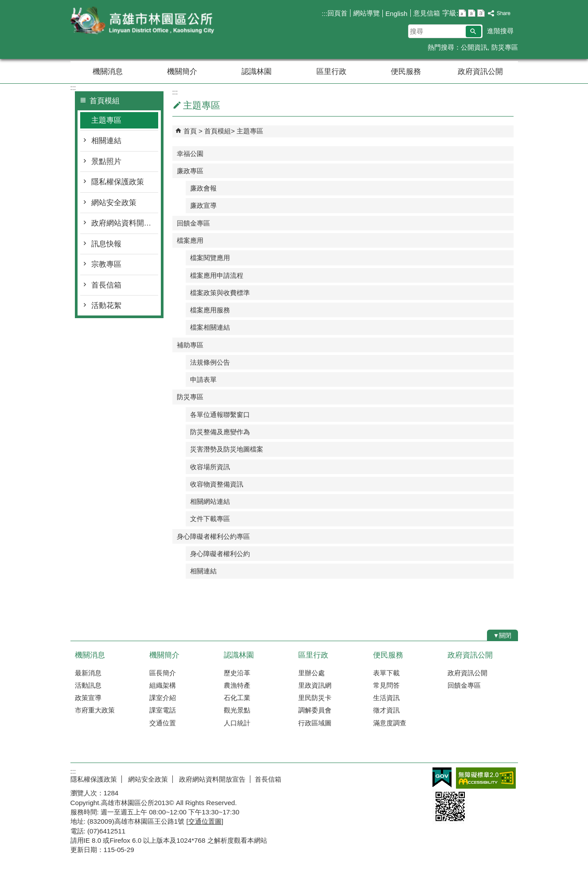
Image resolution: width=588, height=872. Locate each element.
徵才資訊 (386, 710)
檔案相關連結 (210, 327)
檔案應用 (190, 240)
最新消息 (88, 673)
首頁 (190, 131)
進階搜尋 (500, 31)
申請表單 (203, 380)
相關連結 (106, 141)
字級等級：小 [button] (462, 13)
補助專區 (190, 345)
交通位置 (163, 723)
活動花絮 (106, 306)
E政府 (442, 777)
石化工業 (237, 698)
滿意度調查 (390, 723)
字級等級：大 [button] (481, 13)
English (397, 14)
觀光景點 (237, 710)
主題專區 (106, 120)
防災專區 (505, 47)
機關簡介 (182, 72)
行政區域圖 (315, 723)
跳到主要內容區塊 (5, 5)
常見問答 (386, 685)
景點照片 (106, 162)
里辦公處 (312, 673)
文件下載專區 (210, 519)
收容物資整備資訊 (217, 484)
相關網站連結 (210, 501)
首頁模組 (218, 131)
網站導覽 (366, 13)
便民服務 (406, 72)
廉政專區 (190, 171)
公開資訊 (474, 47)
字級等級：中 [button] (472, 13)
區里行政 (331, 72)
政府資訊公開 (480, 72)
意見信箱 (427, 13)
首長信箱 (106, 285)
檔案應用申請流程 (217, 275)
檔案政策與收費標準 (220, 293)
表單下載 (386, 673)
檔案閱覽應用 (210, 258)
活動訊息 (88, 685)
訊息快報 (106, 244)
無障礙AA (486, 778)
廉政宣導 (203, 205)
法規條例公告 (210, 362)
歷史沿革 (237, 673)
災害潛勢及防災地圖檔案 (227, 449)
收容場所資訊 (210, 467)
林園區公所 (145, 21)
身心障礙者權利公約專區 (213, 536)
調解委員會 (315, 710)
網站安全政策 (114, 203)
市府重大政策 (95, 710)
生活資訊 (386, 698)
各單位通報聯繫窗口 (220, 415)
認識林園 (257, 72)
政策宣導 (88, 698)
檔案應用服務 (210, 310)
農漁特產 (237, 685)
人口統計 (237, 723)
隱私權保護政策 (118, 182)
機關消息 (108, 72)
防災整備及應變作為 (220, 432)
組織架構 (163, 685)
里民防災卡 (315, 698)
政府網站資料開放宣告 (125, 223)
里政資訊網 (315, 685)
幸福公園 (190, 154)
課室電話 (163, 710)
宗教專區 (106, 264)
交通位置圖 (205, 821)
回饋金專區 (193, 223)
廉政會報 (203, 188)
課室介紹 (163, 698)
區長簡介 (163, 673)
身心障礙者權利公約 (220, 554)
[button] (473, 31)
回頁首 (337, 13)
